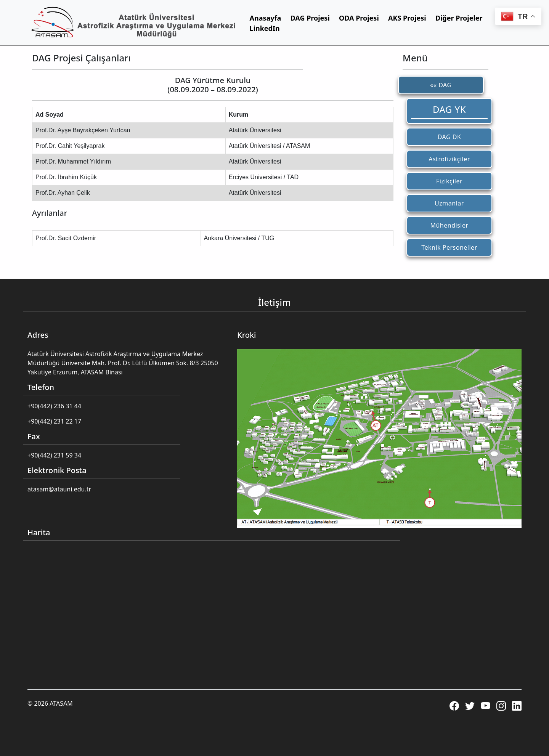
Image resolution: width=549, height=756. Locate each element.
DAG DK (449, 137)
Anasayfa (266, 18)
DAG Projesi (310, 18)
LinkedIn (265, 28)
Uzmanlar (449, 203)
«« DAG (441, 85)
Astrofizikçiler (449, 159)
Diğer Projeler (459, 18)
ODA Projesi (359, 18)
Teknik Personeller (449, 247)
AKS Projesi (407, 18)
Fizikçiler (449, 181)
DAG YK (449, 109)
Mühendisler (449, 225)
